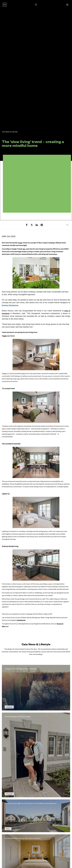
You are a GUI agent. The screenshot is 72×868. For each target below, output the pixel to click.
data (24, 249)
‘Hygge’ (20, 243)
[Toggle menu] (67, 5)
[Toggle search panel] (36, 5)
